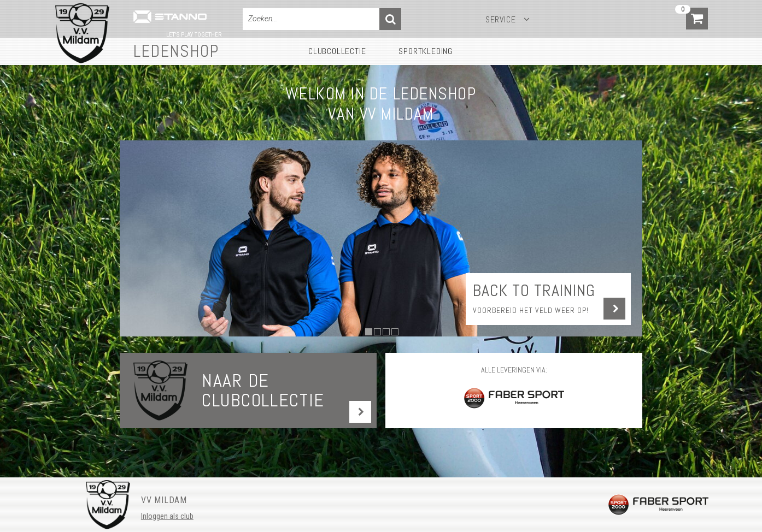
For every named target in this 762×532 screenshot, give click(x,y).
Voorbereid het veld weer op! (531, 310)
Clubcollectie (337, 51)
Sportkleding (426, 51)
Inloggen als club (167, 516)
